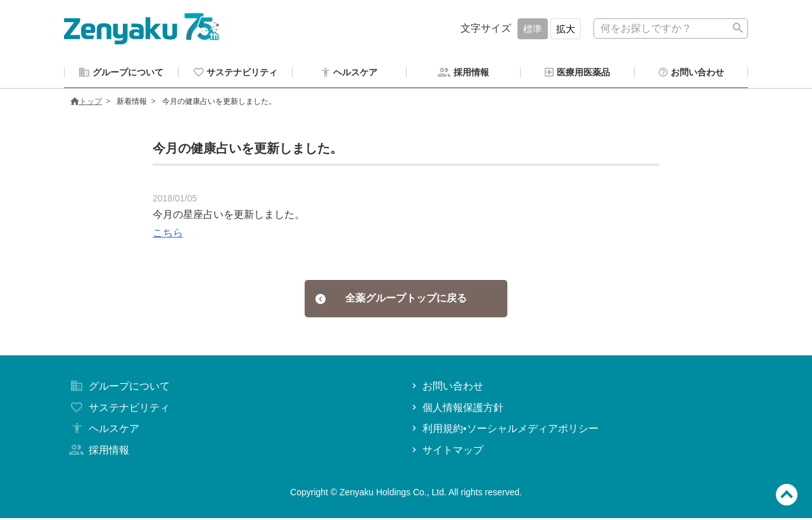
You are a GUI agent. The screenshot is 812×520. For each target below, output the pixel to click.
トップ (86, 103)
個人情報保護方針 (456, 409)
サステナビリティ (118, 409)
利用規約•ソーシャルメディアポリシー (504, 430)
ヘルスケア (103, 430)
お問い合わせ (446, 388)
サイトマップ (446, 452)
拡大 (566, 29)
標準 (533, 29)
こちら (168, 235)
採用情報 (98, 452)
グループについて (118, 388)
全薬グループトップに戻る (391, 300)
